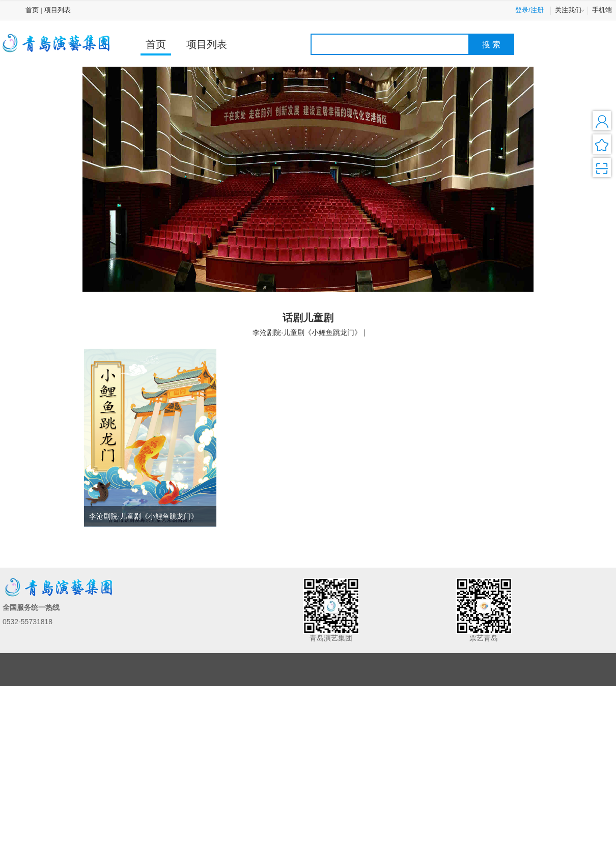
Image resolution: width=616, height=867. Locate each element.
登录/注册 (529, 10)
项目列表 (58, 10)
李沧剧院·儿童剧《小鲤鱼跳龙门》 (307, 332)
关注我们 (571, 10)
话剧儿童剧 (308, 318)
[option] (308, 179)
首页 (32, 10)
